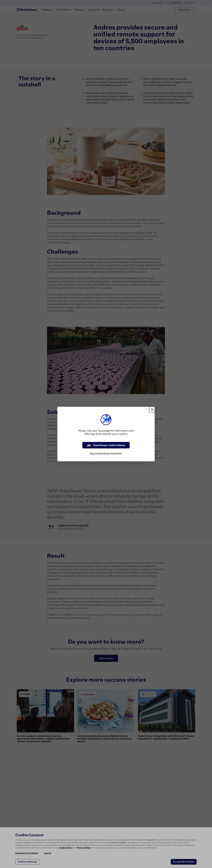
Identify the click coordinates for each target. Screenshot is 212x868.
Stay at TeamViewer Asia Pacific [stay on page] (106, 453)
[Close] (152, 409)
